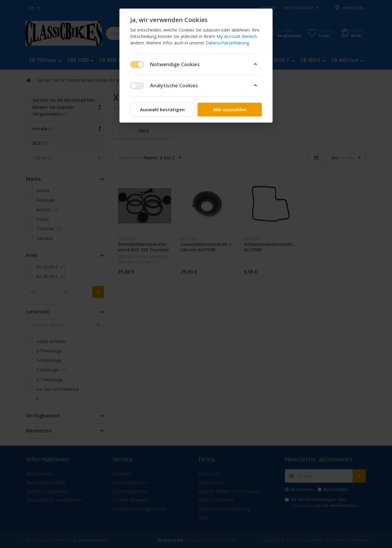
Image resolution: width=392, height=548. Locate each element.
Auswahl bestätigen (162, 109)
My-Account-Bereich (237, 36)
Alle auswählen (230, 109)
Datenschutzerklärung (227, 43)
